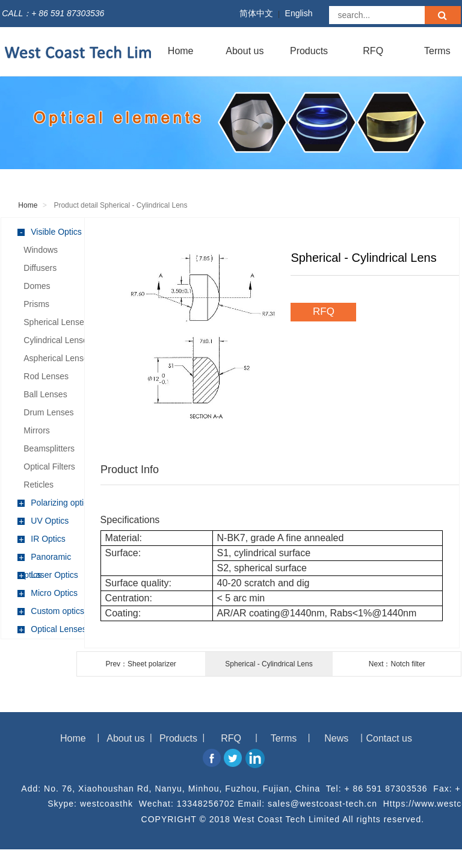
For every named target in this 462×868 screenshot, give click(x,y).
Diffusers (40, 268)
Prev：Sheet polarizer (140, 664)
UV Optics (43, 521)
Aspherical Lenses (58, 358)
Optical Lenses (52, 629)
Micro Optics (48, 593)
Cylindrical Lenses (58, 340)
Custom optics (51, 611)
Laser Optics (48, 575)
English (299, 13)
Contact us (389, 738)
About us (245, 51)
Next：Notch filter (397, 664)
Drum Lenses (48, 412)
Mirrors (37, 430)
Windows (41, 250)
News (336, 738)
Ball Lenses (45, 394)
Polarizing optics (55, 503)
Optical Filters (49, 467)
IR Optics (42, 539)
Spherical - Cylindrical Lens (269, 664)
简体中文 (256, 13)
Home (181, 51)
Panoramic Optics (44, 559)
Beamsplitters (49, 448)
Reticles (38, 485)
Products (309, 51)
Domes (37, 286)
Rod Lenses (46, 376)
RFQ (373, 51)
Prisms (36, 304)
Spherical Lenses (56, 322)
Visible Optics (50, 232)
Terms (284, 738)
